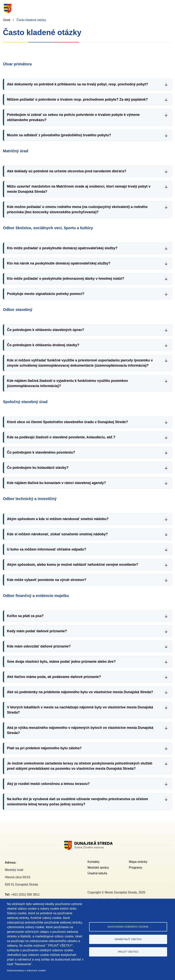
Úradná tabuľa (97, 873)
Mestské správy (98, 868)
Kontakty (94, 862)
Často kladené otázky (31, 20)
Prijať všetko (128, 952)
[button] (87, 84)
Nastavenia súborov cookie (128, 927)
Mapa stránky (138, 862)
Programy (136, 868)
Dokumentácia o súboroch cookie (26, 970)
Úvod (6, 20)
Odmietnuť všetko (128, 939)
